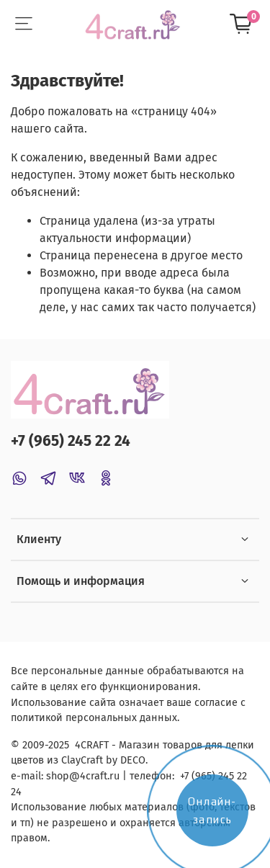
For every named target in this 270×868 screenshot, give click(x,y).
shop (58, 776)
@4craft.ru (94, 776)
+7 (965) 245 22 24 (71, 441)
